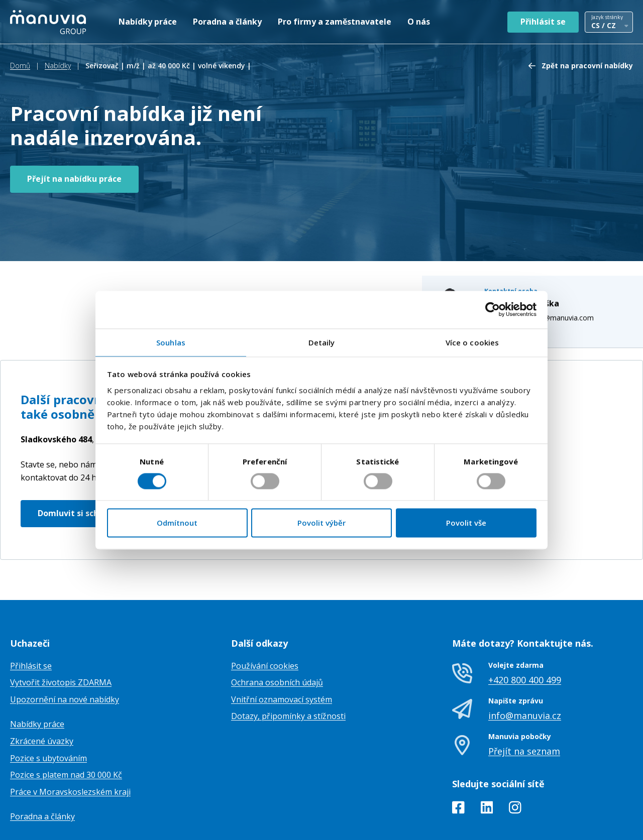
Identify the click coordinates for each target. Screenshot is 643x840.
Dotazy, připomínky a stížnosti (288, 666)
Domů (20, 66)
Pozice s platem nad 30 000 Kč (66, 724)
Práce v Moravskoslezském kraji (70, 741)
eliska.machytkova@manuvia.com (549, 243)
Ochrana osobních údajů (277, 632)
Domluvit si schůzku (78, 462)
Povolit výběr (321, 523)
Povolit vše (466, 523)
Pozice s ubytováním (48, 707)
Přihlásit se (543, 22)
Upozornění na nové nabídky (65, 649)
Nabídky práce (148, 22)
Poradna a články (227, 22)
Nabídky (58, 66)
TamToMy (616, 824)
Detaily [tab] (322, 342)
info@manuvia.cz (525, 665)
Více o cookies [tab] (472, 342)
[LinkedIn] (487, 759)
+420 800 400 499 (525, 629)
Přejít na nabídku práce (74, 179)
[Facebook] (458, 759)
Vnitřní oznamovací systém (282, 649)
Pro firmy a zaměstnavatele (335, 22)
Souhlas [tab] (171, 342)
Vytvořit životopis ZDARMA (61, 632)
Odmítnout (177, 523)
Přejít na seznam (524, 701)
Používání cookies (265, 615)
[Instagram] (515, 759)
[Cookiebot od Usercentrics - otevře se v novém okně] (493, 309)
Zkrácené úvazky (42, 690)
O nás (419, 22)
